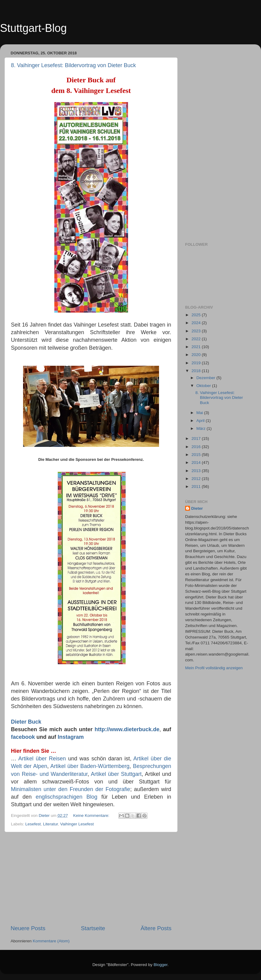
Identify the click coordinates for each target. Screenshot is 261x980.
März (202, 428)
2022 (197, 339)
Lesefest (33, 824)
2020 (197, 355)
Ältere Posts (156, 928)
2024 (197, 323)
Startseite (93, 928)
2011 (197, 487)
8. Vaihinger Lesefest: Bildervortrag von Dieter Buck (73, 65)
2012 (197, 479)
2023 (197, 331)
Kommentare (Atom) (51, 941)
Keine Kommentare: (92, 816)
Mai (200, 413)
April (201, 421)
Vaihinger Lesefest (77, 824)
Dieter (197, 508)
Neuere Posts (28, 928)
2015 (197, 455)
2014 (197, 463)
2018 (197, 371)
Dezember (206, 378)
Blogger (161, 965)
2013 (197, 471)
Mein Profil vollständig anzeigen (214, 668)
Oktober (204, 386)
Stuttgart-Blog (33, 28)
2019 (197, 363)
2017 (197, 439)
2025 (197, 315)
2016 (197, 447)
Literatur (51, 824)
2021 (197, 347)
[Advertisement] (91, 878)
